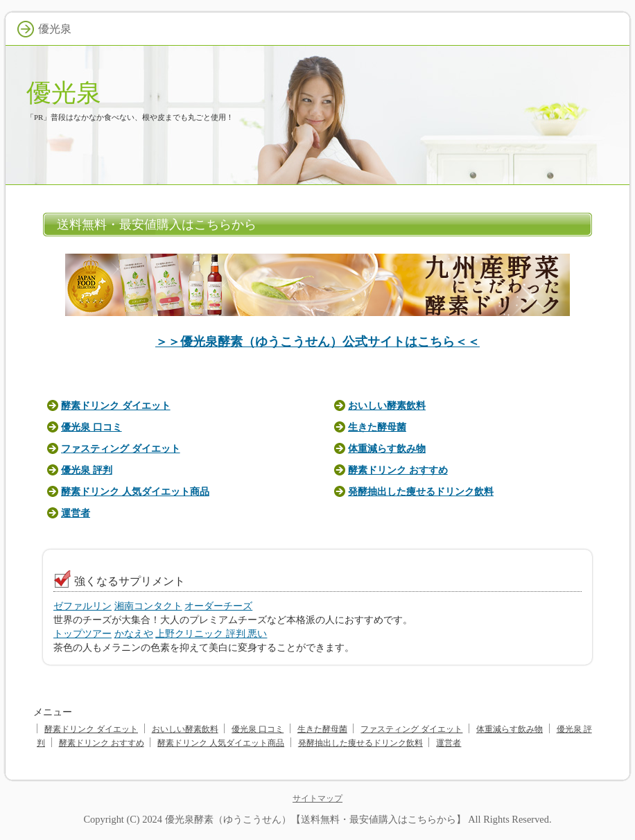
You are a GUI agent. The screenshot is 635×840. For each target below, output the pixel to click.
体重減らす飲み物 (387, 448)
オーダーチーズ (218, 606)
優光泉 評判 (87, 470)
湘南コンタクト (148, 606)
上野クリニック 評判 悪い (211, 633)
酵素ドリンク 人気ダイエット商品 (135, 491)
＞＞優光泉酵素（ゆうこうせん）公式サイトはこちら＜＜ (317, 342)
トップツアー (82, 633)
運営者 (76, 513)
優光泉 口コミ (92, 427)
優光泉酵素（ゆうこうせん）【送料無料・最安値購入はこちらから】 (315, 819)
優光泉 (64, 93)
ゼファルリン (82, 606)
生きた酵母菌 (377, 427)
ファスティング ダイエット (121, 448)
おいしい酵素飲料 (387, 405)
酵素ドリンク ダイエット (116, 405)
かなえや (134, 633)
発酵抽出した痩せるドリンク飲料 (421, 491)
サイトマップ (317, 798)
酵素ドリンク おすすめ (398, 470)
